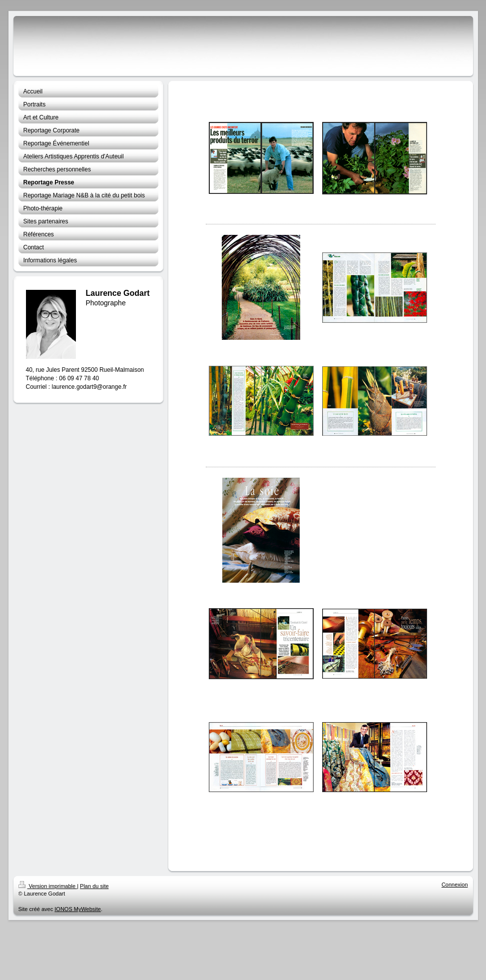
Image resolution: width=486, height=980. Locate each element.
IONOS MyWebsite (78, 909)
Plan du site (94, 886)
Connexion (455, 885)
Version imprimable (48, 886)
